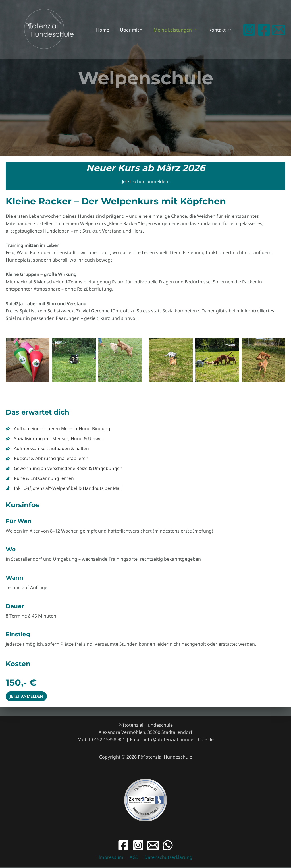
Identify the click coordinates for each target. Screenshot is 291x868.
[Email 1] (279, 30)
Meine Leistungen (175, 30)
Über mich (136, 30)
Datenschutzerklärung (167, 859)
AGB (134, 859)
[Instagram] (249, 30)
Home (109, 30)
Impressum (112, 859)
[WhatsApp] (168, 847)
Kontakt (218, 30)
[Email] (153, 847)
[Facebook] (264, 30)
